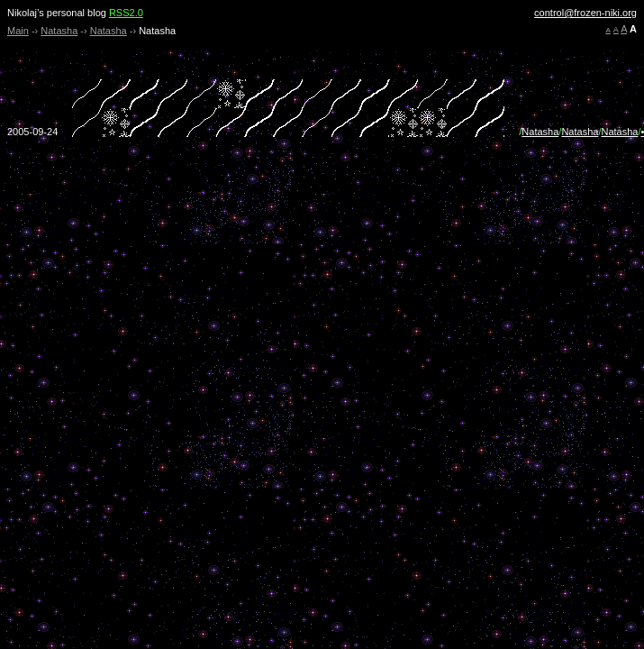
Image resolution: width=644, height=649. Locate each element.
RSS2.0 (126, 13)
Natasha (59, 31)
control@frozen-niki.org (585, 13)
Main (18, 31)
